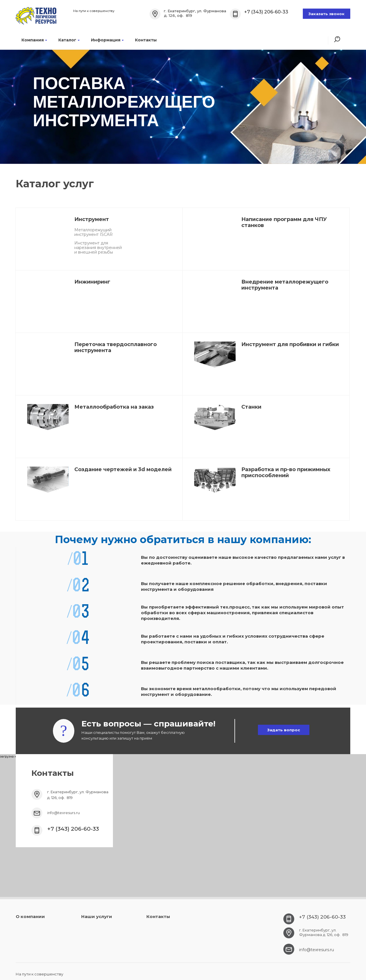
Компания (34, 40)
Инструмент (92, 219)
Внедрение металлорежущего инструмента (285, 285)
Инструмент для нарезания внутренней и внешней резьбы (98, 248)
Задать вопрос (284, 730)
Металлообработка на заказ (114, 407)
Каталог (69, 40)
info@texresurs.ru (63, 813)
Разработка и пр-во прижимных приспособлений (286, 472)
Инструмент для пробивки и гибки (290, 344)
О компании (30, 916)
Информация (107, 40)
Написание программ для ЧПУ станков (284, 222)
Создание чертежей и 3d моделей (123, 469)
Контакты (146, 40)
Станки (251, 407)
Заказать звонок (327, 14)
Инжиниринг (92, 282)
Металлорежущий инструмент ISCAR (94, 232)
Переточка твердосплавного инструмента (116, 347)
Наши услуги (97, 916)
